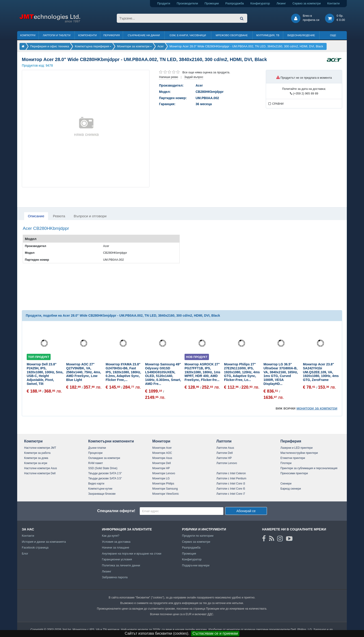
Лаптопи (224, 441)
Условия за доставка (116, 542)
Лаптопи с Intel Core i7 (231, 494)
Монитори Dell (162, 463)
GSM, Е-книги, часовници (188, 35)
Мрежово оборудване (232, 35)
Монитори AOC (162, 453)
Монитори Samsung (165, 489)
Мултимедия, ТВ (268, 35)
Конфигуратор (260, 3)
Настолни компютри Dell (40, 473)
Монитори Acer (162, 448)
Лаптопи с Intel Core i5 (231, 489)
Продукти (164, 3)
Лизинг (281, 3)
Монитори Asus (162, 458)
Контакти (333, 3)
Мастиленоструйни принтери (299, 453)
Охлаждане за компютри (104, 458)
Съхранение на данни (144, 35)
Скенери (286, 484)
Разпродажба (235, 3)
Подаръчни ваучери (196, 565)
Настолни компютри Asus (41, 468)
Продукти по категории (198, 536)
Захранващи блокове (102, 494)
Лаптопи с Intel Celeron (231, 473)
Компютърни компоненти (111, 441)
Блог (25, 554)
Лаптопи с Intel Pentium (231, 478)
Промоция (189, 554)
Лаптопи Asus (225, 448)
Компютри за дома (36, 458)
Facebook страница (35, 548)
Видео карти (96, 484)
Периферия (112, 35)
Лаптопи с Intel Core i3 (231, 484)
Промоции (212, 3)
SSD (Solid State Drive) (103, 468)
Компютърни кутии (100, 489)
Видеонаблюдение (301, 35)
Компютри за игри (36, 463)
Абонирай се (246, 511)
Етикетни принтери (293, 458)
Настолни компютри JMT (40, 448)
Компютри (28, 35)
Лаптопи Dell (224, 453)
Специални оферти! (116, 511)
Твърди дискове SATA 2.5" (105, 473)
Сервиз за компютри (307, 3)
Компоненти (88, 35)
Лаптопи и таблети (57, 35)
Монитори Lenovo (164, 473)
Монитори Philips (163, 484)
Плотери (286, 463)
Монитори (161, 441)
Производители (187, 3)
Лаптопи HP (224, 458)
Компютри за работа (37, 453)
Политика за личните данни (121, 565)
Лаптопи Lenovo (227, 463)
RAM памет (96, 463)
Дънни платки (97, 448)
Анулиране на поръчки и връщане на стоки (132, 554)
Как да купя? (111, 536)
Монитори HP (161, 468)
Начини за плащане (116, 548)
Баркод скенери (291, 489)
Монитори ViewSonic (166, 494)
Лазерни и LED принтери (296, 448)
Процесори (95, 453)
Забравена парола (115, 577)
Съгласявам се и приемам (215, 633)
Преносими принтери (294, 473)
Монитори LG (161, 478)
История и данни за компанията (44, 542)
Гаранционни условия (117, 559)
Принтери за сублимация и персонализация (309, 468)
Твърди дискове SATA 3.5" (105, 478)
